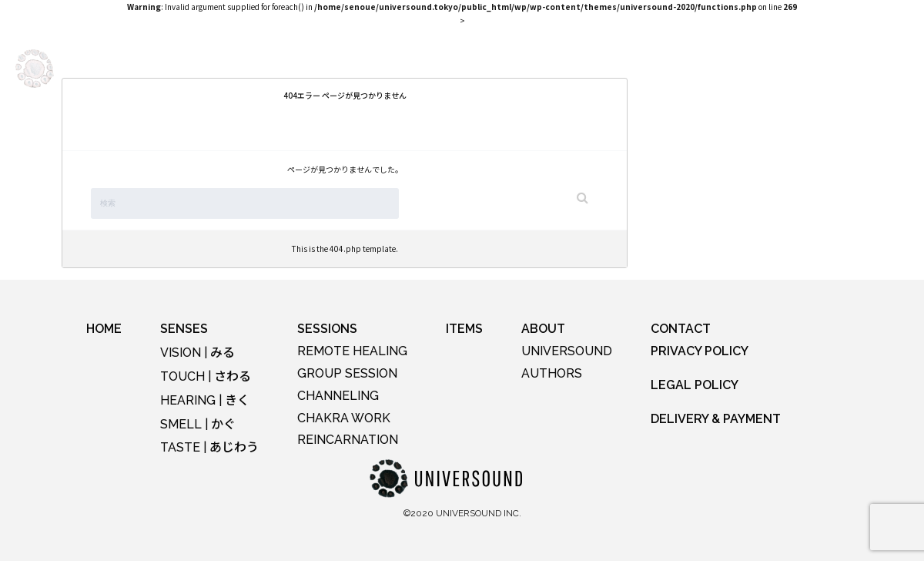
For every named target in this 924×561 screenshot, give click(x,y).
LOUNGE (454, 67)
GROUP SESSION (347, 373)
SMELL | (198, 424)
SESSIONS (380, 67)
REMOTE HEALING (352, 351)
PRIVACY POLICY (700, 351)
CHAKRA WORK (344, 418)
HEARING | (205, 400)
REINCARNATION (348, 440)
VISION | (198, 353)
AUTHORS (552, 373)
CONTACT (681, 329)
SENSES (241, 67)
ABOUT (574, 67)
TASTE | (209, 447)
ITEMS (516, 67)
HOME (104, 329)
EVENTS (307, 67)
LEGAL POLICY (695, 385)
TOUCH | (206, 376)
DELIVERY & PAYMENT (716, 419)
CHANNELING (338, 396)
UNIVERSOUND (567, 351)
